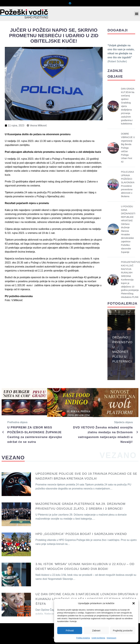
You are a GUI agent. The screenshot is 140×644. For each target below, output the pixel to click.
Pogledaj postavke (123, 630)
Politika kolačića (83, 638)
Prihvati (70, 630)
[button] (134, 603)
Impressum (111, 638)
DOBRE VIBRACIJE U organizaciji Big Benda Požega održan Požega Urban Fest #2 (128, 148)
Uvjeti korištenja (98, 638)
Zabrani (96, 630)
